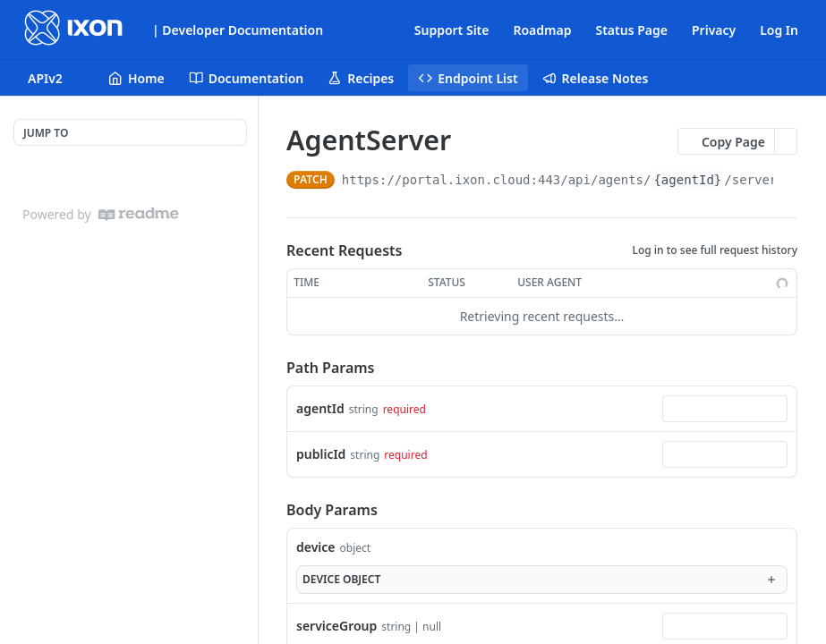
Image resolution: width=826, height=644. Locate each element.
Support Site (452, 30)
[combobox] (725, 409)
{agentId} (687, 180)
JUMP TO (46, 133)
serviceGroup (336, 626)
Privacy (714, 30)
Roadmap (542, 30)
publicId (321, 454)
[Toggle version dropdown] (56, 78)
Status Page (631, 30)
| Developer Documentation (238, 30)
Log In (779, 30)
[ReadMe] (139, 214)
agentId (320, 408)
